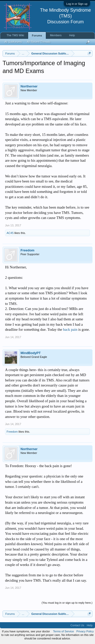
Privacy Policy (85, 631)
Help (72, 35)
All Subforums (13, 42)
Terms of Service (64, 631)
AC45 (10, 233)
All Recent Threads (39, 42)
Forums (37, 35)
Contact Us (77, 625)
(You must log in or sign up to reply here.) (67, 603)
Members (56, 35)
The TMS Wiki (15, 35)
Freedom (27, 250)
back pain (70, 329)
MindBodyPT (31, 353)
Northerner (29, 86)
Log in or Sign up (77, 4)
